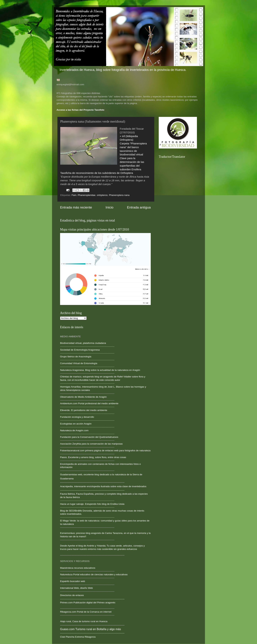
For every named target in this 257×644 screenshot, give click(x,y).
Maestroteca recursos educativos (78, 568)
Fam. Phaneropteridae (84, 195)
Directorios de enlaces (72, 595)
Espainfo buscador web (73, 581)
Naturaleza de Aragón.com (74, 430)
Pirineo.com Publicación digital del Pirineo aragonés (88, 603)
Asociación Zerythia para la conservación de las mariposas (91, 444)
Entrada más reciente (76, 207)
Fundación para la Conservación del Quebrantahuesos (89, 437)
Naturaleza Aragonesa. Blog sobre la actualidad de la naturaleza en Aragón (100, 370)
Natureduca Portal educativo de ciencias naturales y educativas (94, 574)
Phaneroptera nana (119, 195)
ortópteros (102, 195)
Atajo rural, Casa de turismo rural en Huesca (84, 621)
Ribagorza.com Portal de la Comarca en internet (86, 612)
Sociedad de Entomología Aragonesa (80, 350)
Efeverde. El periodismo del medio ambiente (84, 410)
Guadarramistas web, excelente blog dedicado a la (87, 474)
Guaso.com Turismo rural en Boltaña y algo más (90, 629)
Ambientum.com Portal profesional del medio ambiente (89, 403)
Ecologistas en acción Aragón (76, 424)
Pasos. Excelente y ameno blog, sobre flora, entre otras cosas (93, 457)
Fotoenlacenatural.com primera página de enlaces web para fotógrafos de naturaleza (105, 450)
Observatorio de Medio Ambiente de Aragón (83, 397)
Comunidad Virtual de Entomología (79, 363)
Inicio (109, 207)
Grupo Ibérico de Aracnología (76, 357)
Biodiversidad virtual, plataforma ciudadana (83, 343)
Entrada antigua (139, 207)
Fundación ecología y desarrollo (77, 417)
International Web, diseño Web (76, 588)
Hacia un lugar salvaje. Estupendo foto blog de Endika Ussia (92, 504)
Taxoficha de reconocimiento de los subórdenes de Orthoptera (97, 173)
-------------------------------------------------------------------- (87, 383)
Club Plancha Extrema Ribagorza (78, 637)
